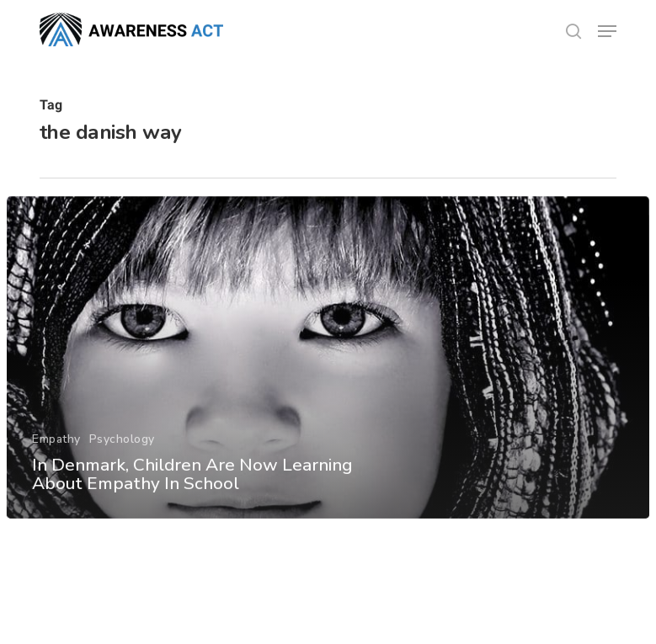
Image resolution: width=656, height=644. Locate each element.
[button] (607, 31)
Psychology (121, 446)
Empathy (56, 446)
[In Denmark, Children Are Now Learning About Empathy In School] (328, 365)
